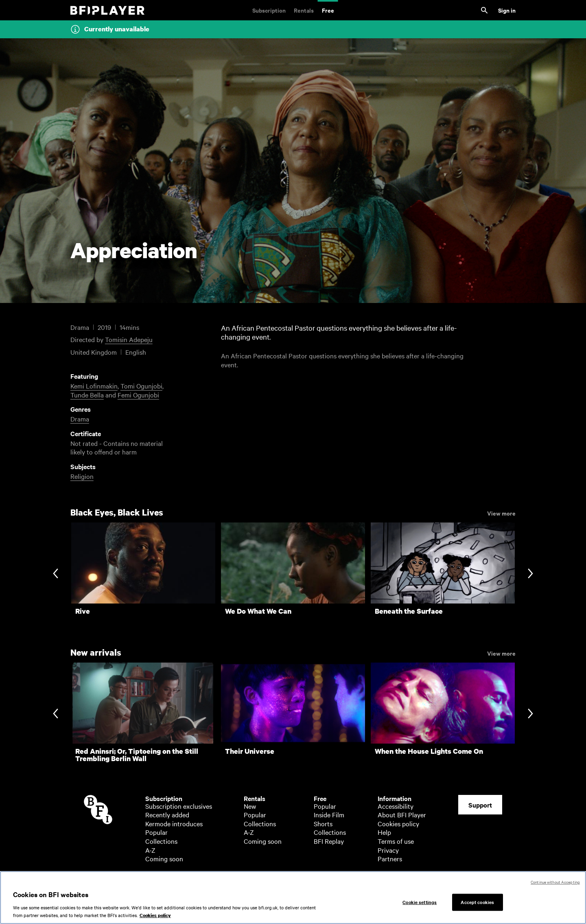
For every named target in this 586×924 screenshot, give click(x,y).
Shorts (323, 823)
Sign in (507, 10)
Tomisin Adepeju (129, 339)
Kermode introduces (174, 823)
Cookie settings (420, 905)
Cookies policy (398, 823)
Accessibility (396, 806)
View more (501, 513)
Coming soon (164, 858)
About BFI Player (402, 814)
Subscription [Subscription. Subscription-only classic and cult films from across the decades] (269, 10)
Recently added (167, 814)
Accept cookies (477, 905)
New (250, 806)
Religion (82, 476)
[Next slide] (530, 574)
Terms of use (396, 841)
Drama (80, 419)
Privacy (388, 850)
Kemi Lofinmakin (94, 386)
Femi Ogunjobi (138, 395)
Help (384, 832)
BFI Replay (329, 841)
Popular (156, 832)
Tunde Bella (87, 395)
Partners (390, 858)
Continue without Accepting (555, 886)
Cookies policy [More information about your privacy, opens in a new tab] (155, 920)
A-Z (150, 850)
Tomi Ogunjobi (141, 386)
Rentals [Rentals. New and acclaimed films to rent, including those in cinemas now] (304, 10)
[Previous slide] (56, 574)
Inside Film (329, 814)
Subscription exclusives (179, 806)
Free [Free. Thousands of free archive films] (328, 10)
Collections (161, 841)
